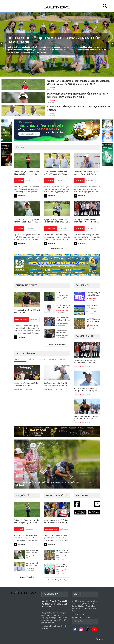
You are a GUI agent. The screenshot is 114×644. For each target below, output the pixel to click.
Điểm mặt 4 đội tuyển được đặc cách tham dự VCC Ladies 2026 (93, 307)
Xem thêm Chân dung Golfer (57, 344)
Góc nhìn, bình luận (22, 477)
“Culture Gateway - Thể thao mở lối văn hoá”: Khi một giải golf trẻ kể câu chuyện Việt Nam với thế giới (56, 522)
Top (98, 639)
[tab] (20, 360)
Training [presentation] (52, 359)
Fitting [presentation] (42, 359)
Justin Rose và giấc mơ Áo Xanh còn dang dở (63, 332)
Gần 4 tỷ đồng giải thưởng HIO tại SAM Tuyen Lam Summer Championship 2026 (93, 294)
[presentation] (2, 44)
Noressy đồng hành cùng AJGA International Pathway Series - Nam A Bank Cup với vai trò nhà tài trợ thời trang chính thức (63, 566)
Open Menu (3, 7)
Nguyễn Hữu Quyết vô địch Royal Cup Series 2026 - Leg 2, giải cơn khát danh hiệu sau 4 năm (57, 221)
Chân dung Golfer (21, 319)
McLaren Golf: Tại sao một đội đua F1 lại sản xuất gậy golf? (26, 384)
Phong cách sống (51, 529)
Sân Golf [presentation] (33, 359)
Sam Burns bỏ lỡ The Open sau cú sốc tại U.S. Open (86, 173)
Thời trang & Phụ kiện (92, 326)
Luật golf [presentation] (62, 359)
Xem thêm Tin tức (57, 249)
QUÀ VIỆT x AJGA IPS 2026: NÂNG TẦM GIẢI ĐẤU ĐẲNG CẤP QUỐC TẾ (93, 321)
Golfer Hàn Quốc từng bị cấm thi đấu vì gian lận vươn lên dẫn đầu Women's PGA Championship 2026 (78, 83)
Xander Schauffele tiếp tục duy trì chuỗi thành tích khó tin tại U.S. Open (86, 418)
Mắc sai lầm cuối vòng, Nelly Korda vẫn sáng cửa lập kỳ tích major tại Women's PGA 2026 (78, 95)
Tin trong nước (50, 228)
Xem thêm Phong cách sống (57, 580)
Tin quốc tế (51, 88)
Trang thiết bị (18, 389)
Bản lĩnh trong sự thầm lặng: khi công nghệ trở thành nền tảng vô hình (55, 385)
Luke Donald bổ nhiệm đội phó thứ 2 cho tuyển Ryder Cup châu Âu (79, 108)
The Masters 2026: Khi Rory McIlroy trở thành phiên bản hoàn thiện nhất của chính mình (63, 319)
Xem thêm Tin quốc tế (27, 577)
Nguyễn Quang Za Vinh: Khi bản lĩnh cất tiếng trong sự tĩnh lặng (63, 306)
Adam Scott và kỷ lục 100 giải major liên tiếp (27, 311)
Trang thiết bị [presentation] (20, 359)
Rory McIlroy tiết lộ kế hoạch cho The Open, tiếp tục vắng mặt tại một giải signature (87, 390)
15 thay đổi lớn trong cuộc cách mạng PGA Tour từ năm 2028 (86, 221)
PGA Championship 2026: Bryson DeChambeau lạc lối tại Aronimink (63, 294)
